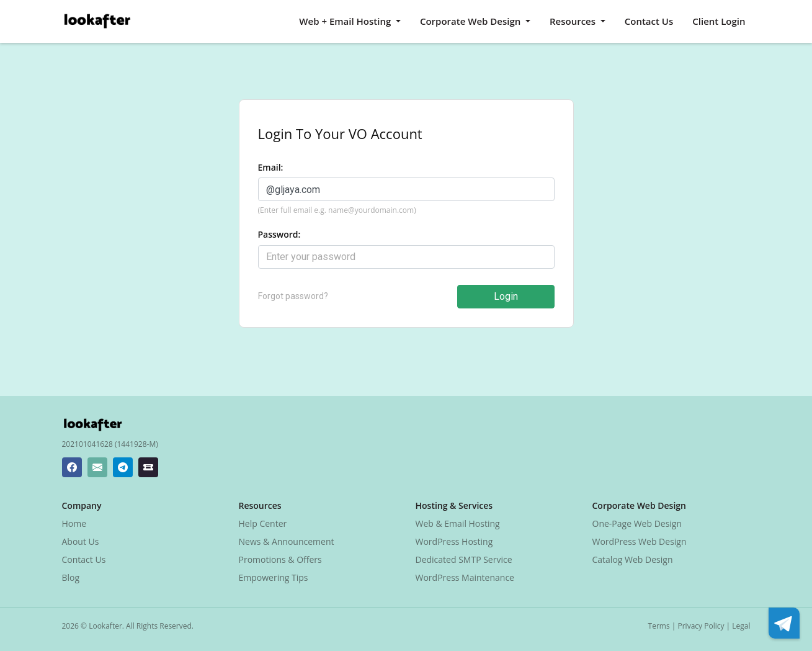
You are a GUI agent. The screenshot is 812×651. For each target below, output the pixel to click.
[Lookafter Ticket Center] (148, 467)
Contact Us (649, 21)
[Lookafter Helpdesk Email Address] (97, 467)
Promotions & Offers (280, 559)
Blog (71, 577)
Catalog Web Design (633, 559)
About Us (81, 541)
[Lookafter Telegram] (123, 467)
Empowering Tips (274, 577)
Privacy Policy (701, 626)
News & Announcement (287, 541)
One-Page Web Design (637, 523)
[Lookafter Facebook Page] (72, 467)
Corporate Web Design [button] (471, 21)
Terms (659, 626)
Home (74, 523)
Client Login (719, 21)
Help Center (263, 523)
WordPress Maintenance (465, 577)
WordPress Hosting (454, 541)
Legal (741, 626)
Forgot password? (293, 296)
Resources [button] (574, 21)
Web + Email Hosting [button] (346, 21)
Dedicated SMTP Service (464, 559)
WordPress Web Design (640, 541)
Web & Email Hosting (458, 523)
